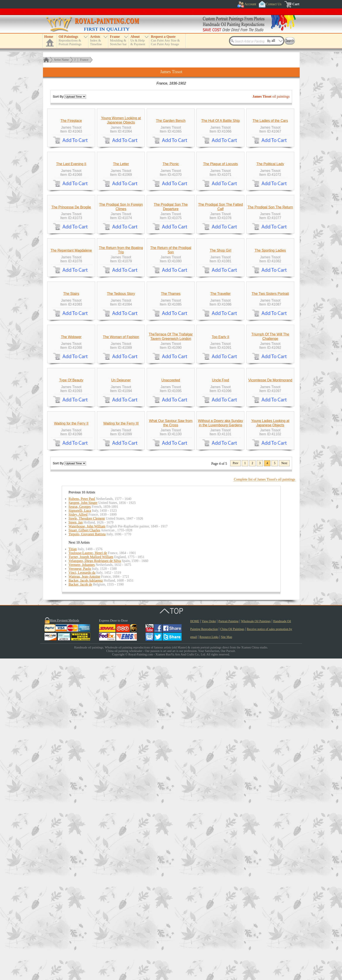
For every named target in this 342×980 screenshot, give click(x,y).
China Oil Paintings (232, 951)
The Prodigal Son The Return (270, 328)
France (84, 60)
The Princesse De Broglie (71, 328)
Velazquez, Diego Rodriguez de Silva (95, 882)
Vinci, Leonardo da (82, 894)
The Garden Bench (171, 161)
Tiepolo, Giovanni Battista (87, 856)
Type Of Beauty (71, 661)
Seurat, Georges (80, 828)
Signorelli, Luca (80, 832)
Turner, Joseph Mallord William (91, 878)
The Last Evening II (71, 244)
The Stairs (71, 495)
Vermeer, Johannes (82, 886)
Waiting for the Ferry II (71, 745)
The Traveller (221, 495)
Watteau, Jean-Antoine (84, 898)
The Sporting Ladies (270, 411)
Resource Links (209, 958)
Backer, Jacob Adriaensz (86, 902)
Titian (73, 870)
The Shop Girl (221, 411)
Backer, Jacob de (80, 906)
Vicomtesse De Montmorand (270, 661)
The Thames (171, 495)
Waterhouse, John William (87, 848)
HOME (195, 943)
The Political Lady (270, 244)
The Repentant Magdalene (71, 411)
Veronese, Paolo (80, 890)
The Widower (71, 578)
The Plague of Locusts (221, 244)
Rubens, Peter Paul (82, 820)
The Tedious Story (121, 495)
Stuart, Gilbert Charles (84, 852)
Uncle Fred (220, 661)
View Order (209, 943)
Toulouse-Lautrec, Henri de (88, 874)
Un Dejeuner (121, 661)
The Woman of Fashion (121, 578)
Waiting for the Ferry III (121, 745)
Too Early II (220, 578)
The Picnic (171, 244)
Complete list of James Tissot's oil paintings (264, 801)
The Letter (121, 244)
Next (284, 785)
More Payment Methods (64, 942)
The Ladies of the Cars (270, 161)
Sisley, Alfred (78, 836)
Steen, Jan (76, 844)
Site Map (227, 958)
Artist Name (61, 60)
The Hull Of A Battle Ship (220, 161)
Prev (235, 785)
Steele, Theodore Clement (87, 840)
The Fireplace (71, 161)
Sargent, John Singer (83, 824)
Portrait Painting (229, 943)
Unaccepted (171, 661)
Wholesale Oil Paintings (256, 943)
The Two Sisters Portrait (270, 495)
